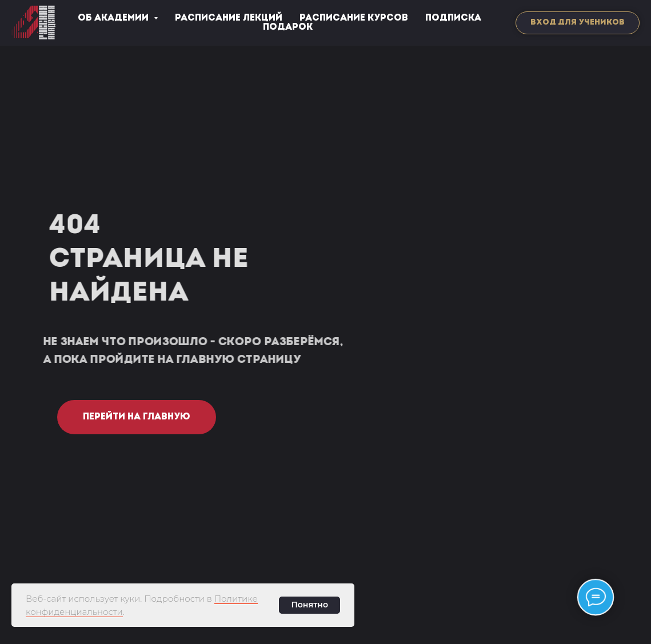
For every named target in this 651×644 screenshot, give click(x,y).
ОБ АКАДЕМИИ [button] (114, 18)
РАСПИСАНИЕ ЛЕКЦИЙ (229, 18)
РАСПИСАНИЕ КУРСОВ (354, 18)
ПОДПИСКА (453, 18)
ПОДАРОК (288, 27)
